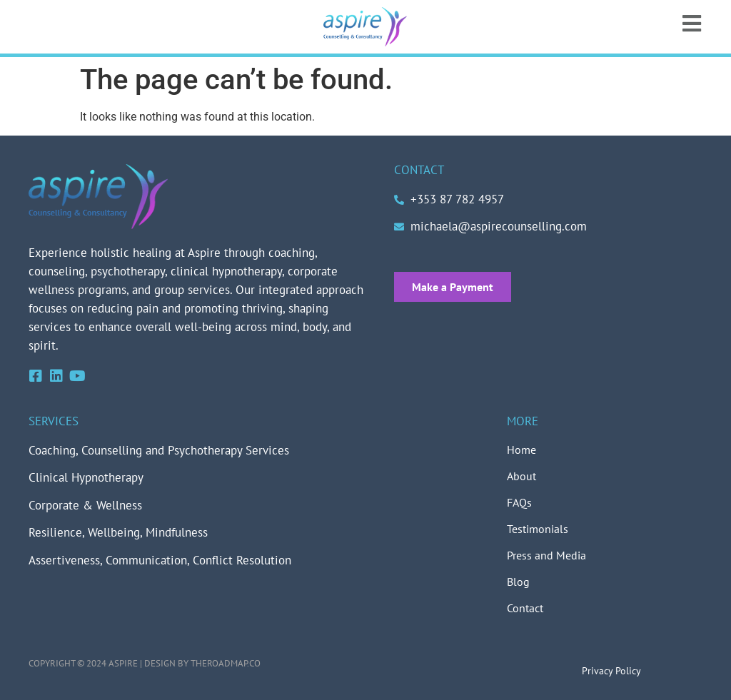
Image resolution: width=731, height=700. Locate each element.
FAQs (519, 502)
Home (521, 450)
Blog (518, 582)
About (521, 476)
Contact (525, 608)
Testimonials (538, 529)
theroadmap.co (226, 663)
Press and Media (546, 555)
